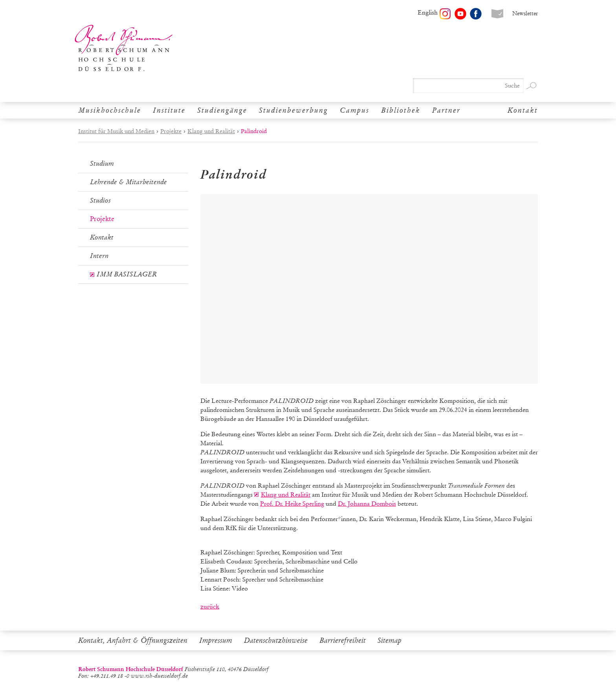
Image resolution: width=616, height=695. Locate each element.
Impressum (216, 640)
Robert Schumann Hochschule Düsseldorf (124, 48)
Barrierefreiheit (343, 640)
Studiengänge (222, 110)
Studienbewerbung (293, 110)
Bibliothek (401, 110)
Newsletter (525, 14)
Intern (99, 256)
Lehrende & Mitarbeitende (128, 182)
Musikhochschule (110, 110)
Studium (102, 164)
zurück (210, 606)
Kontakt (523, 110)
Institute (169, 110)
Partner (446, 110)
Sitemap (390, 640)
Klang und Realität (211, 131)
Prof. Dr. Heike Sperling (292, 504)
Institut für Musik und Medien (116, 131)
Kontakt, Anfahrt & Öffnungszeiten (133, 640)
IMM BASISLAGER (127, 274)
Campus (355, 110)
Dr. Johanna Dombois (367, 504)
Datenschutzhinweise (276, 640)
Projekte (171, 131)
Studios (100, 200)
